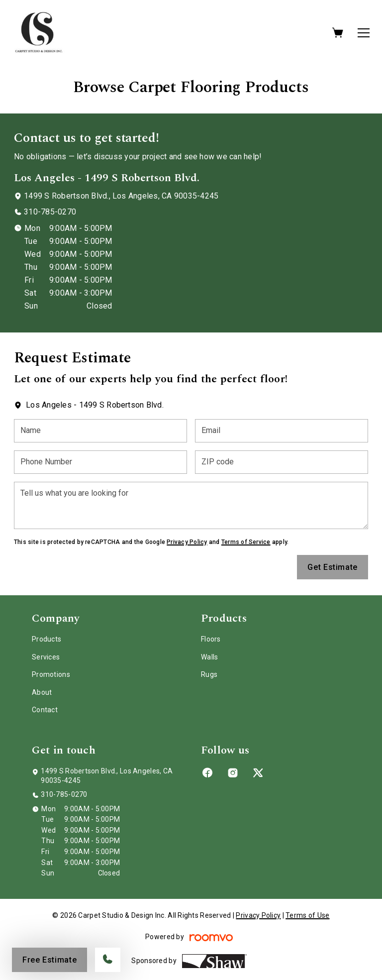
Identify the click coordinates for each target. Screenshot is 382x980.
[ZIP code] (282, 462)
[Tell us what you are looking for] (191, 505)
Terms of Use (307, 915)
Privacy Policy (187, 542)
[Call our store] (108, 960)
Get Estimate (333, 567)
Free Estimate (49, 960)
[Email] (282, 431)
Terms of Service (246, 542)
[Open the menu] (364, 33)
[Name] (100, 431)
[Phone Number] (100, 462)
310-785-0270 (50, 212)
